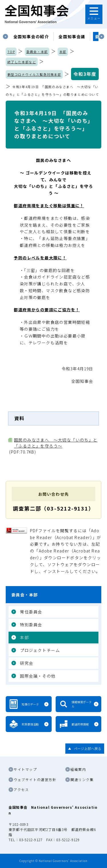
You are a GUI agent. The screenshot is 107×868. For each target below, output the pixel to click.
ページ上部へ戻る (88, 748)
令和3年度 (85, 74)
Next (102, 36)
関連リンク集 (82, 779)
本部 (63, 52)
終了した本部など (22, 62)
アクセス (21, 789)
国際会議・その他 (38, 676)
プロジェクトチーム (40, 650)
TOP (11, 52)
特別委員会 (31, 625)
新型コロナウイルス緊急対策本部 (34, 74)
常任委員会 (31, 612)
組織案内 (78, 769)
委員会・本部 (37, 52)
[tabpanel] (31, 36)
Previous (5, 36)
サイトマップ (25, 769)
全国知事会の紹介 (31, 36)
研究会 (27, 663)
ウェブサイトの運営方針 (35, 779)
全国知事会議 (72, 36)
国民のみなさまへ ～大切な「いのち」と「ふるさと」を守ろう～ (56, 443)
